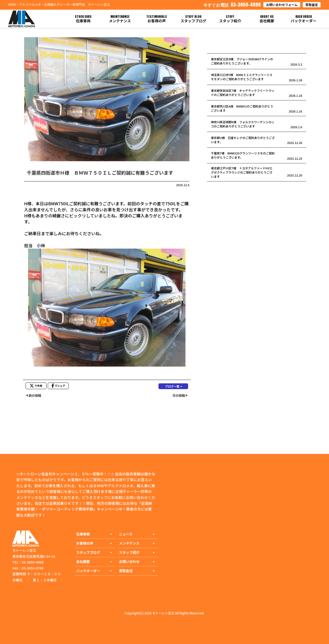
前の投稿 (35, 395)
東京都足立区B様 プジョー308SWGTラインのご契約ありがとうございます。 (242, 61)
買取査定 (312, 5)
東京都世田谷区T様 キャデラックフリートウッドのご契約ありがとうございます (243, 93)
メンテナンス (129, 543)
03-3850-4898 (232, 5)
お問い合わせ (129, 562)
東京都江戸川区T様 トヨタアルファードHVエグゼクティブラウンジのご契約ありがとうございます (242, 172)
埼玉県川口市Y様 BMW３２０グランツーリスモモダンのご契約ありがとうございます (242, 77)
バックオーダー (88, 571)
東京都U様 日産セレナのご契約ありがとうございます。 (243, 140)
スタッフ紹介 (129, 552)
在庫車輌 (83, 534)
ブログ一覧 (172, 386)
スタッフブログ (88, 552)
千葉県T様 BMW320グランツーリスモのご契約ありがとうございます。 (243, 155)
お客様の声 (85, 543)
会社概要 (83, 562)
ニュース (126, 534)
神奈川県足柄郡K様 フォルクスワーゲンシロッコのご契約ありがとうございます (243, 124)
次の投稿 (179, 395)
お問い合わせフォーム (282, 5)
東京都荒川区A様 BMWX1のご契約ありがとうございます (242, 108)
